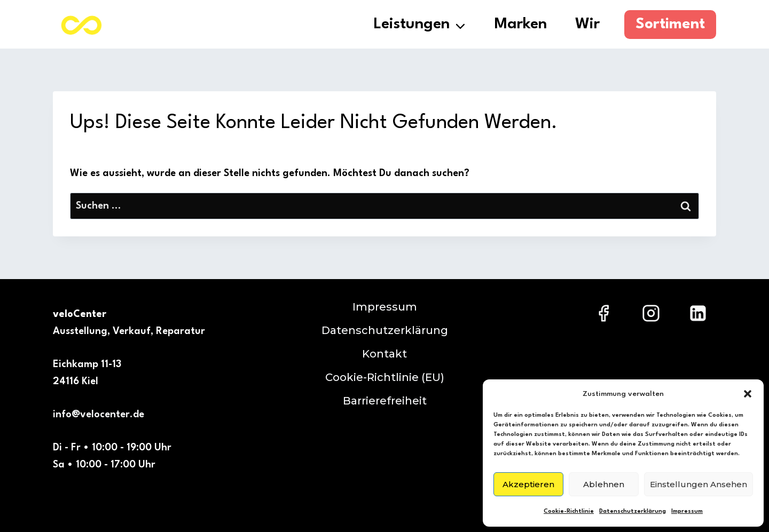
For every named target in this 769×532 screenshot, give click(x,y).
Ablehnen (604, 484)
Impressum (687, 511)
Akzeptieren (528, 484)
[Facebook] (603, 313)
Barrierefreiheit (385, 401)
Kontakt (384, 354)
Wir (587, 24)
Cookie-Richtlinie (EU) (385, 377)
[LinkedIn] (698, 313)
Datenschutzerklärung (633, 511)
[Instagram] (651, 313)
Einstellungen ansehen (699, 484)
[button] (748, 394)
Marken (521, 24)
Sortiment (670, 25)
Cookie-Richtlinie (569, 511)
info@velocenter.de (99, 415)
